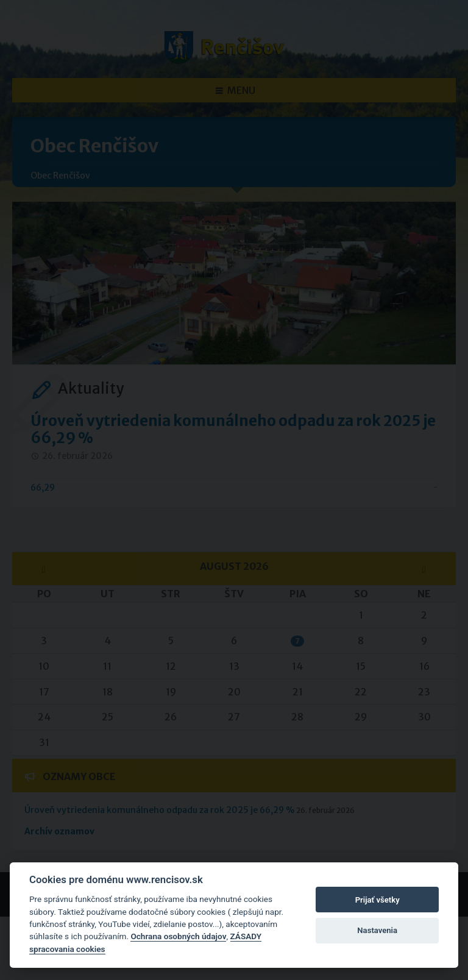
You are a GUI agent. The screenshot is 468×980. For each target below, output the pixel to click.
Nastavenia (377, 930)
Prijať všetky (378, 900)
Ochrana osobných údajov (178, 936)
